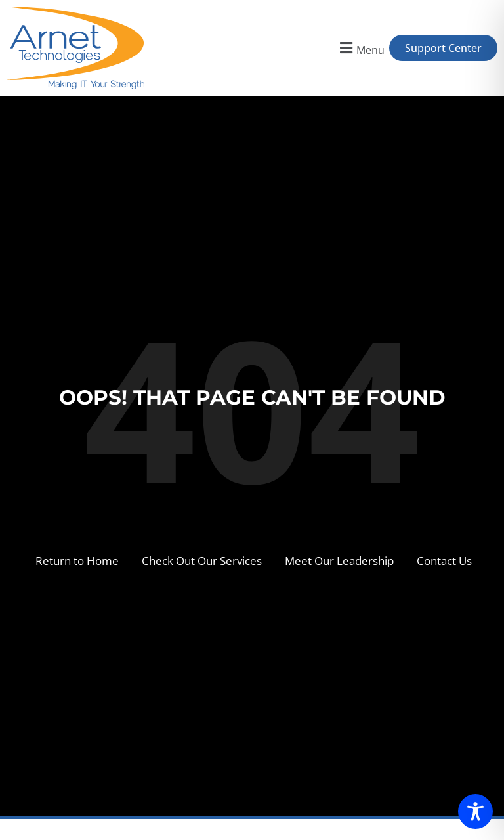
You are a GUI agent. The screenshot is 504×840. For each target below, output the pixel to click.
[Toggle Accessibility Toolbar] (475, 811)
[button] (361, 48)
